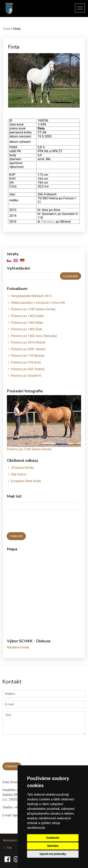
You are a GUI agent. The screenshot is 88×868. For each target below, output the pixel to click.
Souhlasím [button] (53, 838)
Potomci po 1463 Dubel (27, 316)
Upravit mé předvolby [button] (53, 854)
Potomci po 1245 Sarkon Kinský (33, 309)
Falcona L (48, 222)
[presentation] (28, 519)
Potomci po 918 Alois (26, 362)
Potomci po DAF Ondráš (28, 369)
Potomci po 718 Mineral (28, 356)
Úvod (7, 29)
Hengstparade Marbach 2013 (31, 296)
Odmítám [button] (53, 846)
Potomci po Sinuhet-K (26, 376)
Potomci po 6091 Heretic (28, 349)
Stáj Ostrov (19, 474)
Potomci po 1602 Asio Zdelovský (34, 336)
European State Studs (26, 481)
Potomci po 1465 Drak (26, 329)
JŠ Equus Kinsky (22, 468)
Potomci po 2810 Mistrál (28, 342)
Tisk (9, 848)
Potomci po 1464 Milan (27, 323)
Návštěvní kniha (18, 647)
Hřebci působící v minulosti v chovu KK (38, 303)
